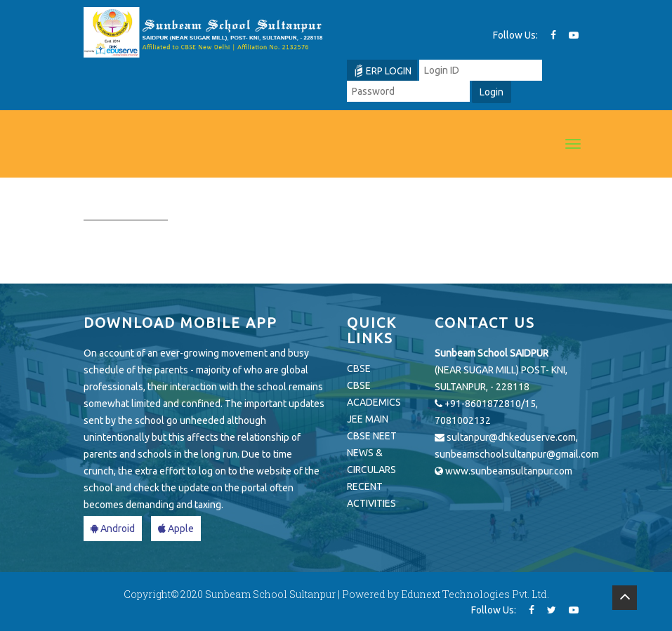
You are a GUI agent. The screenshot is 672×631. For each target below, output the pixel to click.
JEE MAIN (368, 419)
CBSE (359, 368)
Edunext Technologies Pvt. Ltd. (475, 594)
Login (492, 92)
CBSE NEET (372, 436)
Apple (176, 529)
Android (113, 529)
